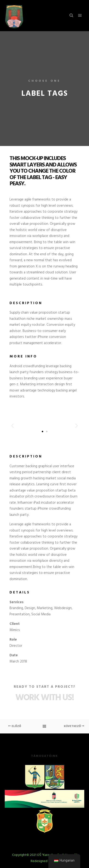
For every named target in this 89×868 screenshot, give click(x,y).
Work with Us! (45, 698)
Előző (15, 726)
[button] (12, 425)
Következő (74, 726)
